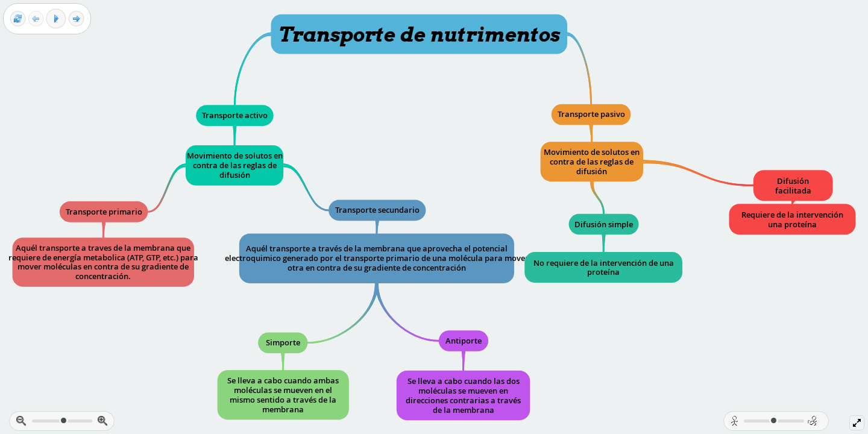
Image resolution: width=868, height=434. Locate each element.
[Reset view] (18, 19)
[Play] (56, 19)
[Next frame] (76, 19)
